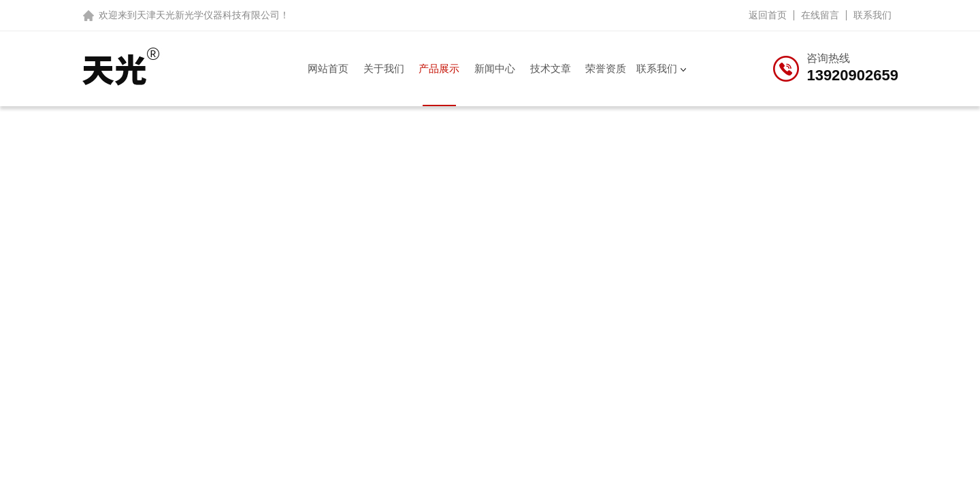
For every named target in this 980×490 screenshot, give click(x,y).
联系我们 (872, 15)
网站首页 (328, 68)
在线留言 (820, 15)
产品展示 (439, 68)
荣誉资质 (606, 68)
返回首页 (768, 15)
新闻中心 (495, 68)
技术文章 (551, 68)
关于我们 (384, 68)
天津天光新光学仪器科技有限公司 (208, 15)
